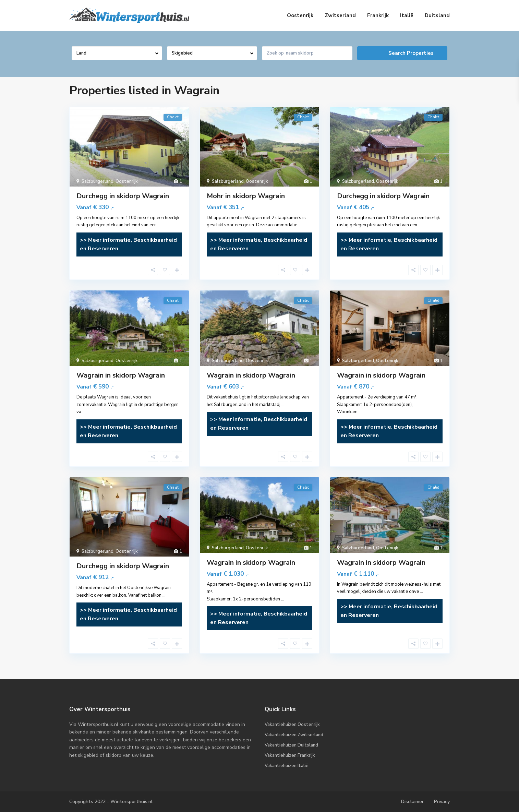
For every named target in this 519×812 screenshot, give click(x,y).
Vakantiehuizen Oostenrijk (292, 725)
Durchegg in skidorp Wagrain (123, 196)
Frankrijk (378, 15)
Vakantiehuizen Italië (287, 766)
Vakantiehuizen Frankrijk (290, 755)
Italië (407, 15)
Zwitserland (340, 15)
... (159, 225)
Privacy (442, 802)
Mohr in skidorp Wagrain (246, 196)
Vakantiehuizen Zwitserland (294, 735)
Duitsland (437, 15)
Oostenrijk (300, 15)
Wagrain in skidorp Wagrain (121, 375)
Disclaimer (412, 802)
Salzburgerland (98, 181)
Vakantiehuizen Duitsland (291, 745)
